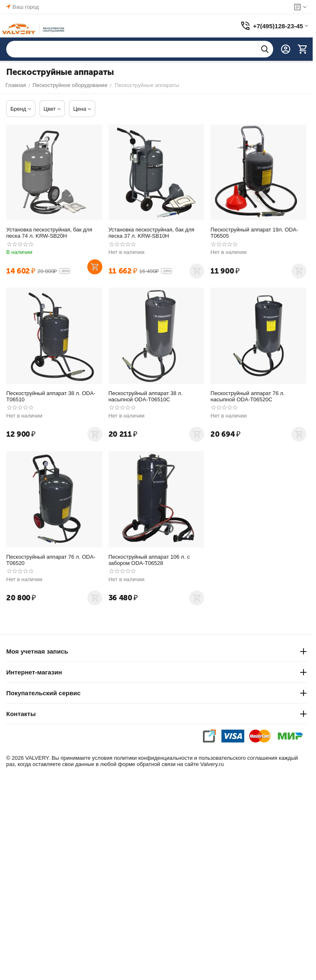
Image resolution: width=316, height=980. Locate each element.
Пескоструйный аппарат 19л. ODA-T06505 (254, 233)
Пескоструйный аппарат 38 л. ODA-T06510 (51, 396)
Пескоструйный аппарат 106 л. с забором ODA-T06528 (149, 560)
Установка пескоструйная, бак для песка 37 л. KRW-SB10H (152, 233)
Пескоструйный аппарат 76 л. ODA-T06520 (51, 560)
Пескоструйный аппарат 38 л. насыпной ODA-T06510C (146, 396)
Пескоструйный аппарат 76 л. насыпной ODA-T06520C (247, 396)
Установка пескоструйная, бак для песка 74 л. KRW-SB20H (49, 233)
